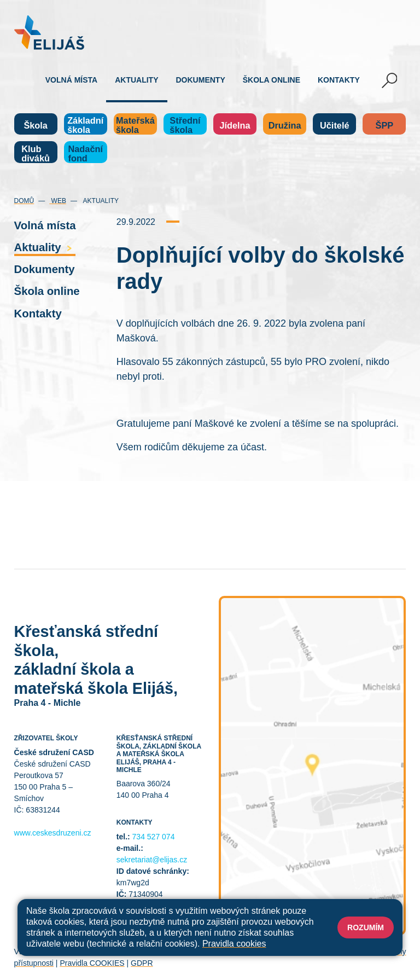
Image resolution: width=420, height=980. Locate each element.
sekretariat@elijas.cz (152, 860)
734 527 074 (154, 837)
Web (58, 201)
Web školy (388, 952)
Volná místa (71, 80)
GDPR (142, 963)
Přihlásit (239, 952)
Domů (24, 201)
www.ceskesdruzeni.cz (53, 833)
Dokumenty (201, 80)
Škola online (272, 80)
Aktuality (136, 80)
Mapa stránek (196, 952)
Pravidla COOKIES (92, 963)
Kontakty (339, 80)
